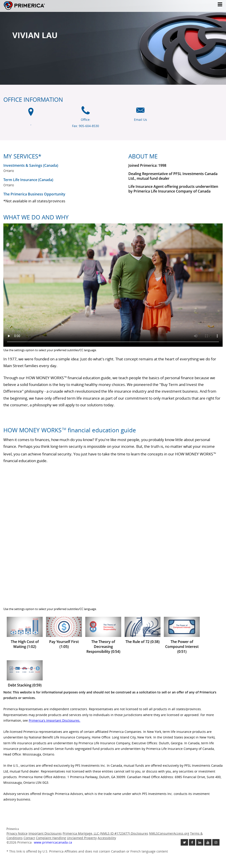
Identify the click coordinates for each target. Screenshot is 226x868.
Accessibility (107, 838)
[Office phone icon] (86, 113)
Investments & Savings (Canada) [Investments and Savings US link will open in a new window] (31, 165)
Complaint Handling (51, 838)
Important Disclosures (45, 833)
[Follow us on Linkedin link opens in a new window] (200, 842)
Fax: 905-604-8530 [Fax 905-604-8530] (86, 126)
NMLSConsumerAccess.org (169, 833)
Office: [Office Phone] (86, 120)
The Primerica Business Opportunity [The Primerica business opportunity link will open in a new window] (34, 194)
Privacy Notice (17, 833)
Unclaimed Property (82, 838)
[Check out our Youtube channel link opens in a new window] (208, 842)
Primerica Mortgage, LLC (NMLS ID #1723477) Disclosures (105, 833)
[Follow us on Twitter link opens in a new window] (184, 842)
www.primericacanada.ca (53, 842)
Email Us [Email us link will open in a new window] (140, 120)
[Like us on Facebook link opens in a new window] (192, 842)
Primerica (38, 6)
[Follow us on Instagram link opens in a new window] (216, 842)
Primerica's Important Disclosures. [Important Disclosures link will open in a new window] (55, 720)
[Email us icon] (140, 113)
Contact (29, 838)
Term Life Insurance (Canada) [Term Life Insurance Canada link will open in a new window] (28, 180)
